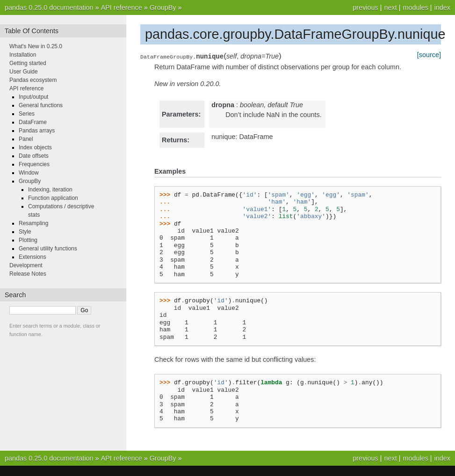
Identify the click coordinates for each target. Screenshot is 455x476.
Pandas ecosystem (33, 80)
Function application (53, 198)
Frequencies (34, 164)
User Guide (24, 72)
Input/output (33, 97)
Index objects (35, 147)
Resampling (33, 223)
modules (415, 7)
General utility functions (48, 249)
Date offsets (34, 156)
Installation (23, 55)
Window (29, 173)
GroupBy (163, 7)
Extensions (32, 257)
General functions (41, 105)
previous (365, 7)
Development (26, 265)
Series (27, 114)
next (390, 7)
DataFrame (33, 122)
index (442, 7)
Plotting (28, 240)
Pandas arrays (37, 131)
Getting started (28, 63)
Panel (26, 139)
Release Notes (28, 274)
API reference (122, 7)
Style (25, 232)
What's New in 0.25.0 (36, 46)
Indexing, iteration (50, 190)
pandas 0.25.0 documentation (49, 7)
